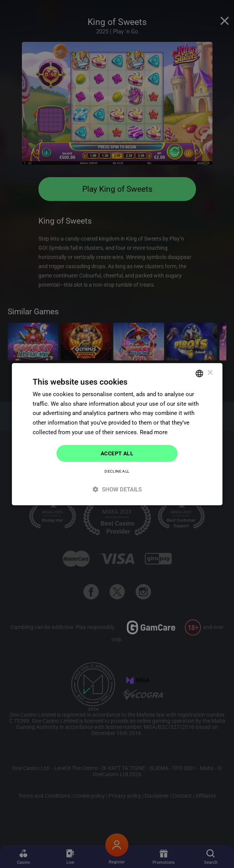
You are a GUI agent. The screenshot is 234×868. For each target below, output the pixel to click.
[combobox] (199, 373)
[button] (117, 489)
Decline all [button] (117, 471)
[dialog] (117, 434)
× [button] (210, 373)
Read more (154, 432)
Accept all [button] (117, 453)
